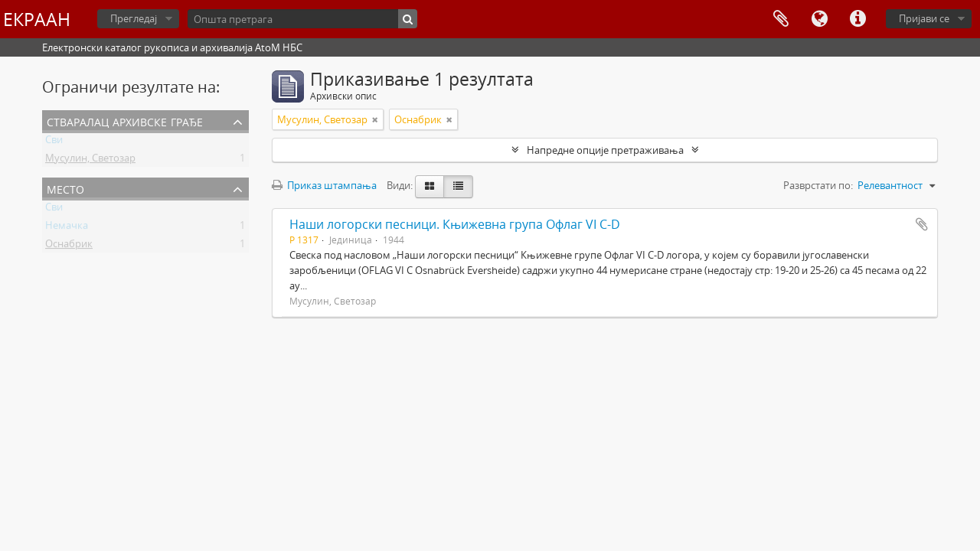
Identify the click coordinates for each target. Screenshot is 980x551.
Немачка (67, 228)
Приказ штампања (324, 185)
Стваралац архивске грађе (125, 121)
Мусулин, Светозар (90, 161)
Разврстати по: (818, 185)
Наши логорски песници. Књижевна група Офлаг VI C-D (455, 224)
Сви (54, 142)
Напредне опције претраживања (605, 150)
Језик (819, 19)
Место (65, 188)
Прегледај (134, 18)
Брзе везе (857, 19)
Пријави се (924, 18)
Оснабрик (69, 246)
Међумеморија (781, 19)
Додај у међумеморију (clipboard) (922, 224)
